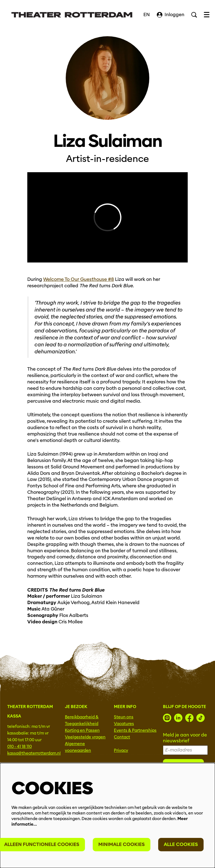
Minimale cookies (122, 844)
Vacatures (124, 724)
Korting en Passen (82, 730)
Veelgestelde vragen (85, 737)
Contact (122, 737)
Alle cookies (181, 844)
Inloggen (171, 15)
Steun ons (124, 717)
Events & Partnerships (135, 730)
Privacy (121, 750)
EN (147, 15)
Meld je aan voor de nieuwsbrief (185, 738)
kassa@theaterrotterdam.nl (34, 753)
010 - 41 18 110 (19, 747)
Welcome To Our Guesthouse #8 (79, 279)
